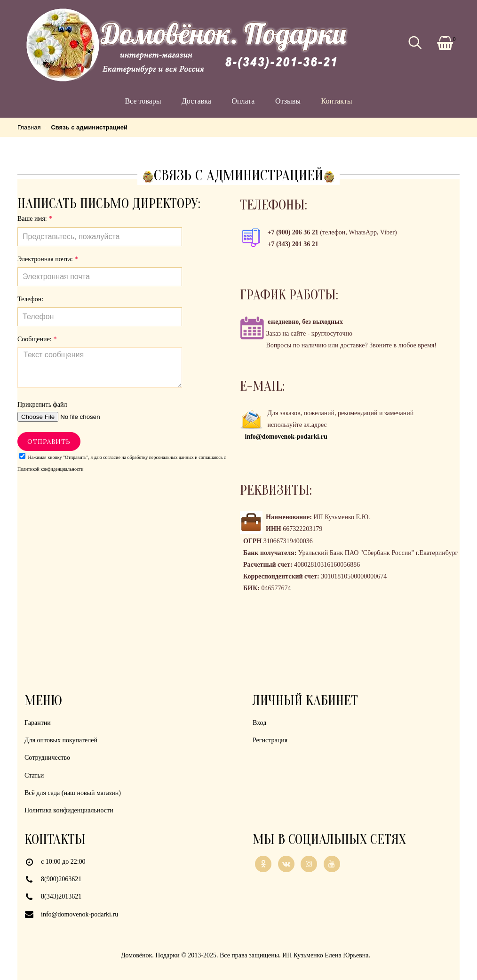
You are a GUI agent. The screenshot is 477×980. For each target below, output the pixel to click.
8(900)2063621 (61, 879)
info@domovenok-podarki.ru (79, 914)
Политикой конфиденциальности (50, 469)
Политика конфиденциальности (69, 810)
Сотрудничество (47, 758)
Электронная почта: (48, 259)
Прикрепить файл (42, 405)
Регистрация (270, 740)
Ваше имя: (35, 219)
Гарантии (38, 723)
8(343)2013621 (61, 896)
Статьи (34, 775)
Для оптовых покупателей (61, 740)
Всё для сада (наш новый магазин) (73, 793)
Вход (259, 723)
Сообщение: (37, 339)
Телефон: (30, 299)
